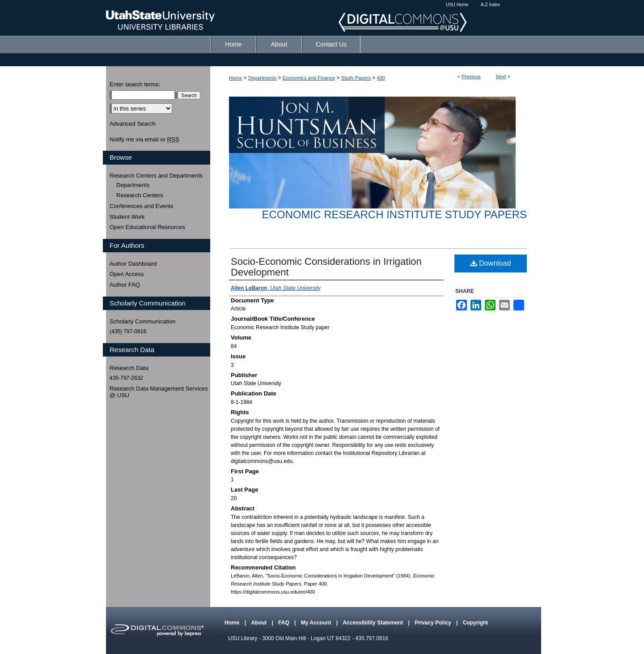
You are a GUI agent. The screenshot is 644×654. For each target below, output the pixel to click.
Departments (262, 78)
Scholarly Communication (142, 321)
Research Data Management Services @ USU (159, 392)
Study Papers (356, 78)
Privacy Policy (434, 623)
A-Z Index (490, 5)
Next (501, 76)
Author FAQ (125, 285)
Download (491, 263)
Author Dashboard (133, 264)
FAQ (284, 623)
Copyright (476, 623)
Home (235, 78)
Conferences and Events (141, 206)
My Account (317, 623)
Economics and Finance (309, 78)
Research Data (129, 368)
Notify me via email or (144, 140)
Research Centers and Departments (156, 176)
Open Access (127, 274)
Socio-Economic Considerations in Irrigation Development (326, 267)
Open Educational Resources (147, 227)
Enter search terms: (135, 84)
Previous (471, 76)
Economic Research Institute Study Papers (394, 214)
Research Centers (140, 195)
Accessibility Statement (373, 623)
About (259, 623)
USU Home (457, 5)
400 (381, 78)
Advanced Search (133, 124)
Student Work (127, 217)
